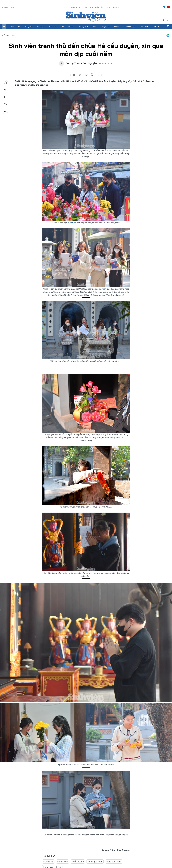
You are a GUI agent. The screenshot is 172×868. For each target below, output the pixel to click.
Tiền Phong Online (72, 7)
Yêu (62, 26)
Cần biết (157, 26)
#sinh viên (63, 862)
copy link (86, 75)
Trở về (5, 112)
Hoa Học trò (113, 7)
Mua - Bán (144, 26)
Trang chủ (4, 26)
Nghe (5, 83)
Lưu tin (5, 97)
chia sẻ (74, 75)
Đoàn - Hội (16, 26)
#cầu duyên (78, 862)
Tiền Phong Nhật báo (94, 7)
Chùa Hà (63, 150)
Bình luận (5, 104)
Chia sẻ (5, 90)
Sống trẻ (28, 26)
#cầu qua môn (95, 862)
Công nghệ (105, 26)
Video (117, 26)
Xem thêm (168, 26)
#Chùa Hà (48, 862)
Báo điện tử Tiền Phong (86, 17)
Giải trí (71, 26)
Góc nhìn (52, 26)
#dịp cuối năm (114, 862)
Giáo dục (40, 26)
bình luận (98, 75)
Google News (168, 36)
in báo (92, 75)
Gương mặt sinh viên (87, 26)
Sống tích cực (129, 26)
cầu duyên (101, 289)
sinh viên (72, 223)
